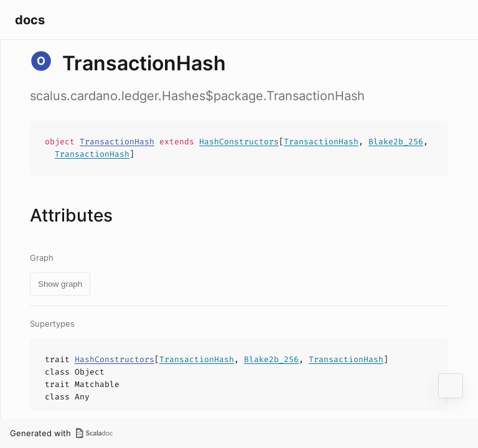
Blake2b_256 (396, 142)
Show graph (60, 284)
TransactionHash (117, 142)
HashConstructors (239, 142)
